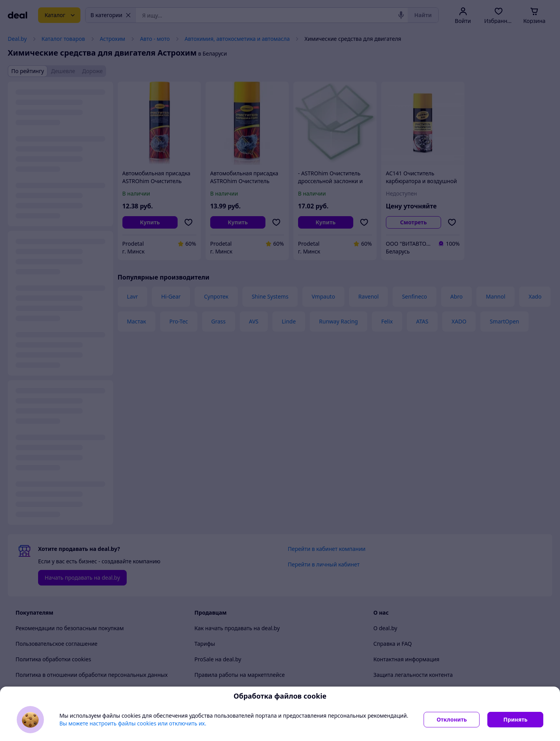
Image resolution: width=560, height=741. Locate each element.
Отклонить (452, 719)
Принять (515, 719)
